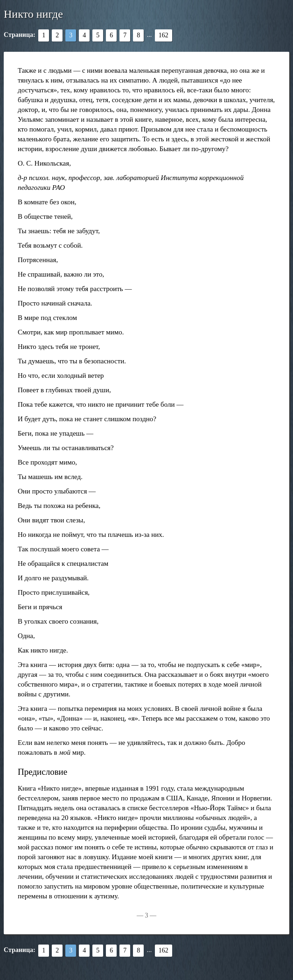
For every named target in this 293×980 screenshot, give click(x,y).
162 (164, 35)
